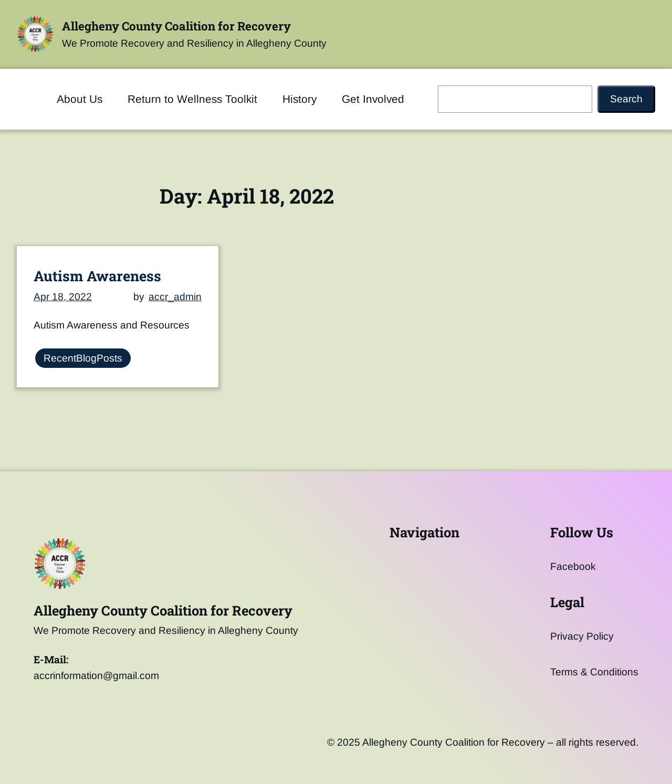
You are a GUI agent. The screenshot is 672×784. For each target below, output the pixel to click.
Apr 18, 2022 (63, 296)
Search (626, 99)
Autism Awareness (97, 276)
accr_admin (175, 296)
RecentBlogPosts (83, 358)
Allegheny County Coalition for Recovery (176, 26)
